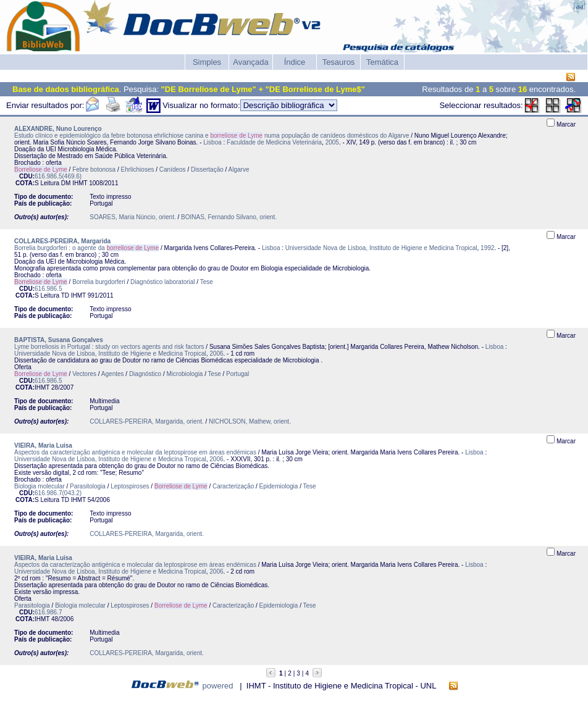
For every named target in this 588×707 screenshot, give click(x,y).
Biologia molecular (40, 486)
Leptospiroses (130, 486)
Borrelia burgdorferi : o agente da (86, 248)
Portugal (237, 374)
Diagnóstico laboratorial (163, 282)
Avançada (251, 62)
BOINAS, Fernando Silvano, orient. (229, 217)
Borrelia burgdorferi (99, 282)
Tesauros (339, 62)
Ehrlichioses (138, 169)
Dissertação (207, 169)
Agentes (113, 374)
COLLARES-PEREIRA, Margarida (62, 241)
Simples (207, 62)
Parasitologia (88, 486)
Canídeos (173, 169)
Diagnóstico (145, 374)
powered (218, 686)
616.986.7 (48, 612)
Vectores (84, 374)
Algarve (239, 169)
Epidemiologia (279, 486)
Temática (382, 62)
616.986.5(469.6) (58, 176)
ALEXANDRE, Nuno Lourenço (58, 129)
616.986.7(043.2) (58, 493)
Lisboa (212, 142)
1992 (487, 248)
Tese (207, 282)
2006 (216, 353)
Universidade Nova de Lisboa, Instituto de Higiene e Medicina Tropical (381, 248)
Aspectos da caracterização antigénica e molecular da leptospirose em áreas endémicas (135, 452)
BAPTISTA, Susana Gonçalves (59, 340)
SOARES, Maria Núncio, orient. (133, 217)
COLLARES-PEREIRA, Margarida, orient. (147, 421)
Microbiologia (185, 374)
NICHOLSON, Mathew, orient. (250, 421)
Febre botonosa (94, 169)
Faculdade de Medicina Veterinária (274, 142)
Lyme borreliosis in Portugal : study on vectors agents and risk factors (109, 347)
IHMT (80, 183)
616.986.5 (48, 289)
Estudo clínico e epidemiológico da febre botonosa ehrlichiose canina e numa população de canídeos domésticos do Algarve (212, 136)
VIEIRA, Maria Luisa (43, 446)
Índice (295, 62)
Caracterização (233, 486)
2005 (332, 142)
